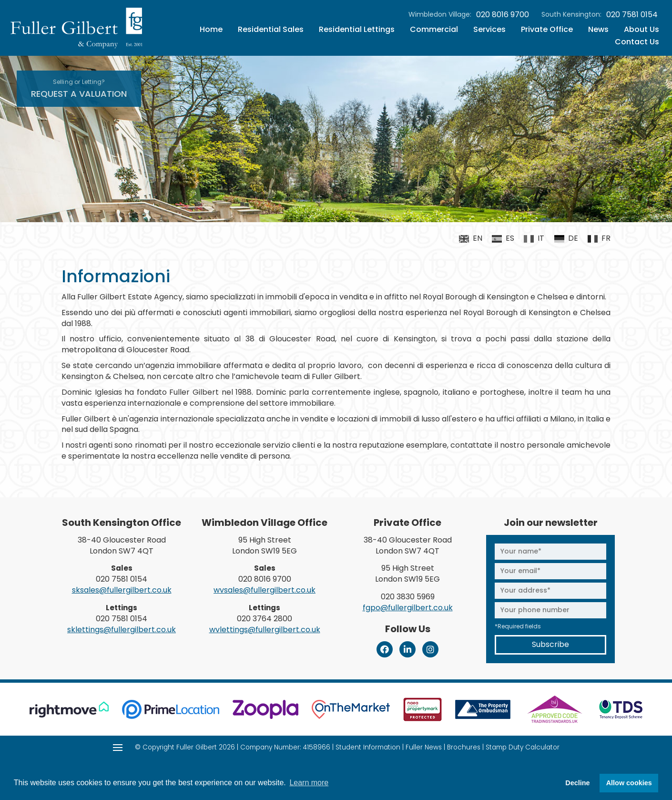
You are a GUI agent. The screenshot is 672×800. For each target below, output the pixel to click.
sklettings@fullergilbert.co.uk (122, 630)
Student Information (368, 747)
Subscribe (550, 644)
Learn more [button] (309, 783)
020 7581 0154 (632, 15)
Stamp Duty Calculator (523, 747)
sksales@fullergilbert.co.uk (122, 590)
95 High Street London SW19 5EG (265, 545)
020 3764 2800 (265, 619)
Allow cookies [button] (629, 783)
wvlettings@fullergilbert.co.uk (265, 630)
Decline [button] (577, 783)
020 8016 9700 (503, 15)
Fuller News (424, 747)
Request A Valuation (79, 89)
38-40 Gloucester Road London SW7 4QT (122, 545)
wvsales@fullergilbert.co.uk (265, 590)
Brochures (464, 747)
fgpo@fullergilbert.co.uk (408, 608)
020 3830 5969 (408, 597)
